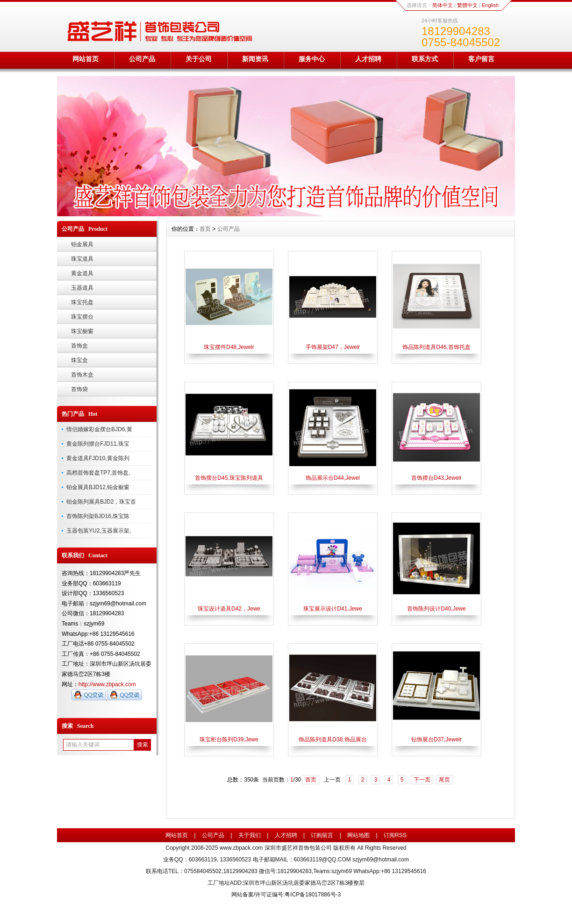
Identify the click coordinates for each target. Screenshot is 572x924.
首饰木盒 (82, 375)
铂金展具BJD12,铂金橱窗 (98, 487)
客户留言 (481, 59)
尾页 (444, 780)
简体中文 (443, 5)
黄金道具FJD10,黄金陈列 (98, 458)
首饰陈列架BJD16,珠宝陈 (98, 516)
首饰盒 (79, 346)
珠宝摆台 (82, 317)
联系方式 (425, 59)
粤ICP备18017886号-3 (313, 895)
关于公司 (199, 59)
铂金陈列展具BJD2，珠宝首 (101, 502)
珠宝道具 (82, 259)
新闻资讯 (255, 59)
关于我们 (250, 835)
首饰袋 (79, 389)
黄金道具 (82, 273)
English (490, 5)
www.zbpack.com (241, 848)
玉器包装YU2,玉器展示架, (99, 531)
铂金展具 (82, 244)
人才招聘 (368, 59)
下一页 (422, 780)
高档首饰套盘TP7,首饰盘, (98, 473)
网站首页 (86, 59)
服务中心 (312, 59)
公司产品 (142, 59)
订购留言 (322, 835)
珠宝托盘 (82, 302)
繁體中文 (467, 5)
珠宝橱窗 (82, 331)
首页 (205, 229)
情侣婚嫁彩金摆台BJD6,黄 (99, 429)
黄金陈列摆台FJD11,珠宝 (98, 444)
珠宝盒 (79, 360)
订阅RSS (395, 835)
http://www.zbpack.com (107, 684)
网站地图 (358, 835)
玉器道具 (82, 288)
